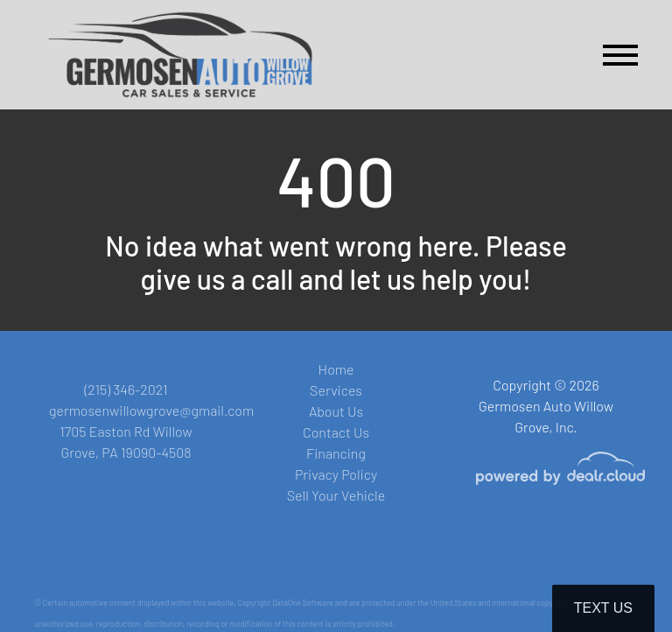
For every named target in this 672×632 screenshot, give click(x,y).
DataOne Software (303, 603)
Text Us (603, 608)
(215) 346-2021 (126, 389)
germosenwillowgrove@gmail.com (151, 410)
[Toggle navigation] (620, 55)
